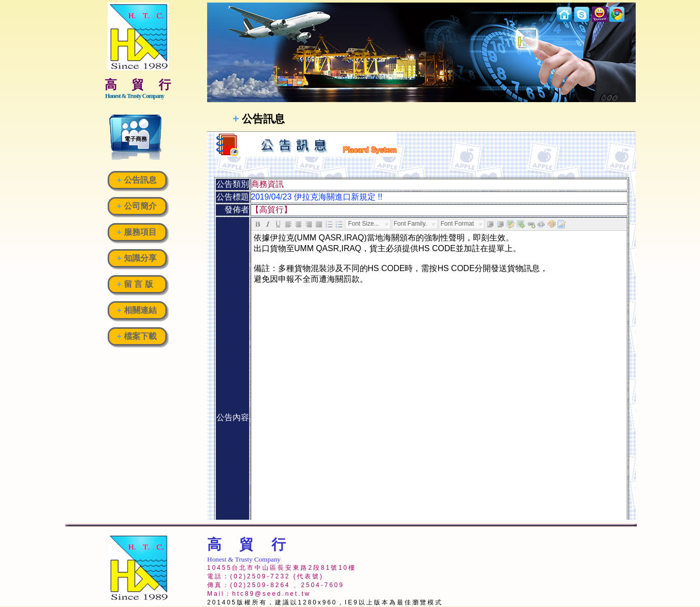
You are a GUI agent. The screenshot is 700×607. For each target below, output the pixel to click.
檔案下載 (137, 336)
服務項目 (137, 232)
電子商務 (136, 139)
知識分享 (137, 258)
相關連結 (137, 310)
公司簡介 (137, 206)
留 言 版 (135, 284)
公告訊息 (137, 180)
